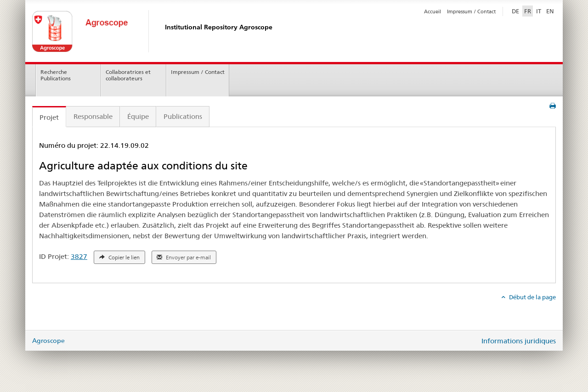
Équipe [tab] (138, 116)
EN (550, 11)
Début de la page (532, 297)
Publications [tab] (183, 116)
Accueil (433, 11)
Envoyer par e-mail (184, 258)
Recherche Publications (56, 75)
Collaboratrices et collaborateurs (128, 75)
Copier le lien (119, 258)
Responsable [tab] (93, 116)
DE (516, 11)
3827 (79, 256)
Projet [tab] (49, 117)
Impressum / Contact (471, 11)
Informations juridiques (519, 341)
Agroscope (48, 341)
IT (539, 11)
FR (528, 11)
